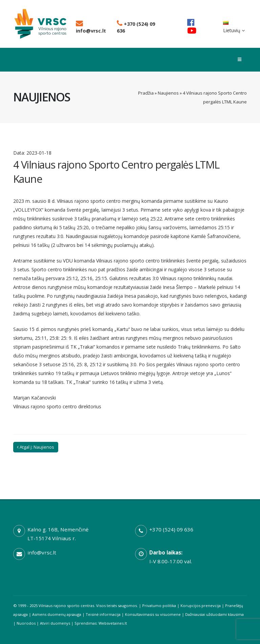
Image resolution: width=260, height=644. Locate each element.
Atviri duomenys (55, 623)
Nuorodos (26, 623)
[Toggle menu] (240, 60)
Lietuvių (234, 27)
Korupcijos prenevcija (201, 606)
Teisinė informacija (103, 614)
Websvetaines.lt (113, 623)
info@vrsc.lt (91, 27)
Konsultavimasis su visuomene (153, 614)
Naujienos (168, 93)
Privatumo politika (159, 606)
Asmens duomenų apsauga (57, 614)
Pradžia (146, 93)
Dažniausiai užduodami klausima (214, 614)
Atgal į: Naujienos (36, 447)
